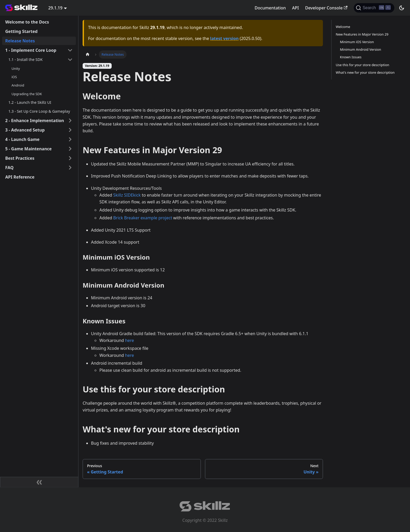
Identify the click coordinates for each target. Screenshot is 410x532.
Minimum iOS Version (357, 42)
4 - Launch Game (22, 139)
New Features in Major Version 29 (362, 34)
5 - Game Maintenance (29, 149)
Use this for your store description (362, 65)
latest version (224, 38)
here (129, 340)
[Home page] (88, 55)
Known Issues (351, 57)
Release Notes (20, 41)
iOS (14, 77)
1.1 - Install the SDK (25, 59)
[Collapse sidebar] (39, 482)
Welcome (343, 27)
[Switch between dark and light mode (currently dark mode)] (402, 8)
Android (18, 85)
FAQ (9, 168)
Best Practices (20, 158)
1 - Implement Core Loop (31, 50)
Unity (16, 68)
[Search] (374, 8)
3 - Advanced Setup (25, 130)
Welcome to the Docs (27, 22)
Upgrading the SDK (27, 94)
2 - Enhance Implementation (35, 121)
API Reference (20, 177)
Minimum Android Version (361, 49)
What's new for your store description (365, 72)
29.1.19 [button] (55, 8)
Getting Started (21, 31)
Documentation (270, 8)
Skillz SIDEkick (127, 195)
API (295, 8)
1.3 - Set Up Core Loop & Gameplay (39, 111)
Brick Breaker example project (143, 218)
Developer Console (326, 8)
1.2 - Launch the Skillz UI (30, 102)
